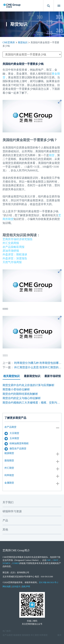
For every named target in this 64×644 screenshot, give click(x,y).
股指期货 (9, 461)
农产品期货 (10, 427)
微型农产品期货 (15, 449)
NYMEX (6, 563)
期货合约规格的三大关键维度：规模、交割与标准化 (32, 403)
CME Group (18, 550)
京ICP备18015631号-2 (49, 582)
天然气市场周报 (12, 262)
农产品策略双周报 (13, 247)
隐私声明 (26, 587)
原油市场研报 (11, 251)
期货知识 (23, 43)
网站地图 (7, 587)
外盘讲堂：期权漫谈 (15, 254)
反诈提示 (16, 587)
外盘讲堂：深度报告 (15, 258)
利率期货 (9, 475)
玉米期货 (12, 439)
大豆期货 (12, 433)
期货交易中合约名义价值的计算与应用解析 (29, 385)
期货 (52, 155)
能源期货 (9, 453)
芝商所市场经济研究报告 (18, 239)
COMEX (16, 563)
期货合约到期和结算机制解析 (20, 394)
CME (48, 560)
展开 (59, 635)
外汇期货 (9, 468)
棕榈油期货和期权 (17, 444)
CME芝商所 (9, 43)
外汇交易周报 (11, 243)
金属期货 (9, 483)
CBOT (55, 560)
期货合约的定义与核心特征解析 (22, 398)
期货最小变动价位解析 (16, 389)
